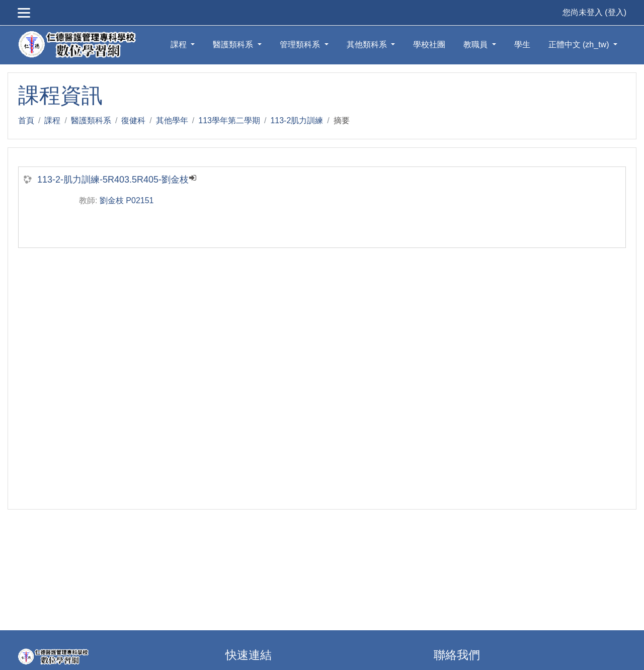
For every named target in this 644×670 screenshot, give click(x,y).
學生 (522, 45)
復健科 (133, 120)
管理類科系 (301, 45)
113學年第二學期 (229, 120)
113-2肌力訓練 (297, 120)
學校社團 (429, 45)
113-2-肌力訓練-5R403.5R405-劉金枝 (113, 180)
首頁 (26, 120)
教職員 (476, 45)
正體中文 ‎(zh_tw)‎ (580, 45)
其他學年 (172, 120)
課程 (180, 45)
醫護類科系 (234, 45)
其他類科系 (368, 45)
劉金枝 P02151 (127, 200)
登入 (616, 12)
